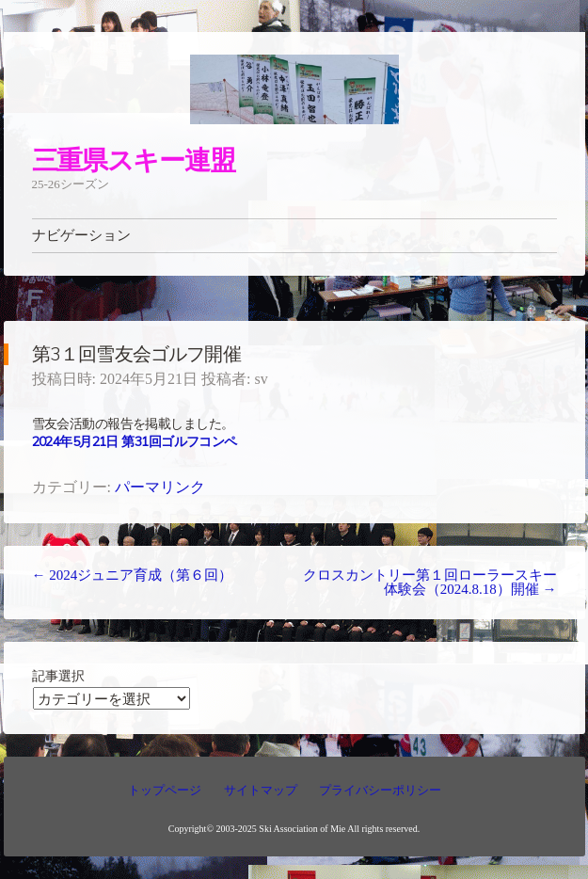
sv (261, 379)
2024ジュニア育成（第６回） (133, 575)
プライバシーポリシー (380, 790)
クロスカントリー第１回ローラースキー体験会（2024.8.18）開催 (430, 582)
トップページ (165, 790)
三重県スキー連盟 (134, 160)
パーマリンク (160, 487)
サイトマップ (261, 790)
